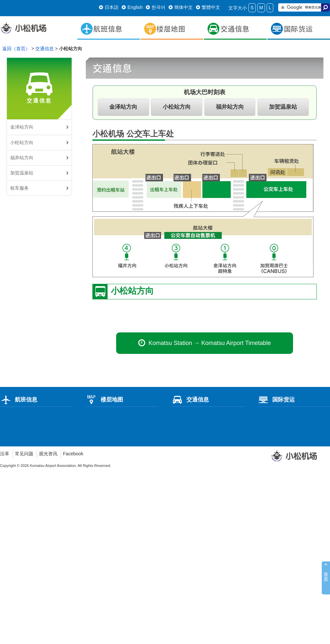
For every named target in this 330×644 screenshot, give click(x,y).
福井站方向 (22, 158)
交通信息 (45, 49)
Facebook (73, 454)
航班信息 (19, 399)
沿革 (5, 454)
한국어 (156, 7)
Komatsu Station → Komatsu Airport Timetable (205, 343)
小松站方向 (22, 142)
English (132, 7)
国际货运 (276, 399)
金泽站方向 (22, 127)
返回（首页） (16, 49)
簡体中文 (181, 7)
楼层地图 (104, 399)
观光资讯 (48, 454)
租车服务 (19, 188)
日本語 (109, 7)
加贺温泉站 (22, 173)
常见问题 (24, 454)
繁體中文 (208, 7)
